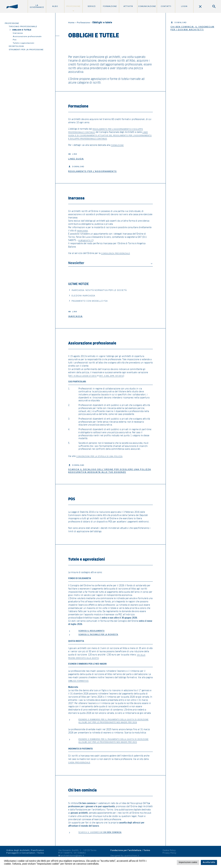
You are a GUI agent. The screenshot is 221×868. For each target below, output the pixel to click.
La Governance (37, 6)
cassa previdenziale (79, 763)
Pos (15, 40)
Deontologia (16, 46)
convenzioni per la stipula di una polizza (99, 456)
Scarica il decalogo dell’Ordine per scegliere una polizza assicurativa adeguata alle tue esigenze (110, 471)
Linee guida (76, 159)
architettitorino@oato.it (73, 856)
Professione (73, 6)
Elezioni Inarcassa (83, 296)
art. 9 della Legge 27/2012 (83, 376)
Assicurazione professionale (27, 36)
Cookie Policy (169, 850)
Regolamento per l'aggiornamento (92, 171)
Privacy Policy (169, 853)
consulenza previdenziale (115, 253)
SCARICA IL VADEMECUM (100, 832)
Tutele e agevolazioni (24, 43)
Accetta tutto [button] (209, 862)
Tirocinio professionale (23, 26)
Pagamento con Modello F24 (90, 301)
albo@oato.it (86, 240)
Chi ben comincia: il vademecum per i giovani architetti (192, 28)
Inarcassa (18, 33)
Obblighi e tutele (22, 30)
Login (184, 6)
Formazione (110, 6)
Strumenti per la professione (26, 50)
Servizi (92, 6)
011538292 (80, 853)
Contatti (166, 6)
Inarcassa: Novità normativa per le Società (99, 290)
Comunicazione (147, 6)
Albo (55, 6)
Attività (128, 6)
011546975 (66, 853)
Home (71, 23)
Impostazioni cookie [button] (188, 862)
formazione (117, 145)
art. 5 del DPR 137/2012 (111, 376)
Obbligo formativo (78, 681)
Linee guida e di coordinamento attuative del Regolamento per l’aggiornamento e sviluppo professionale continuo (110, 135)
